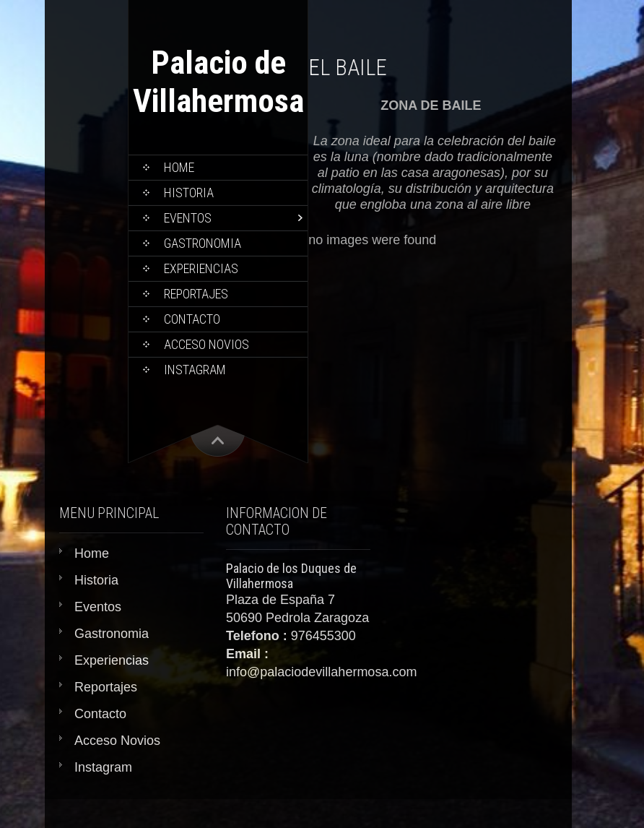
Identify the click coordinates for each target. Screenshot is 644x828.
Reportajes (196, 294)
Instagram (195, 370)
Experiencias (201, 268)
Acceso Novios (206, 344)
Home (179, 167)
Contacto (192, 319)
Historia (189, 193)
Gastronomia (203, 243)
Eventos (188, 218)
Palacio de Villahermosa (218, 82)
